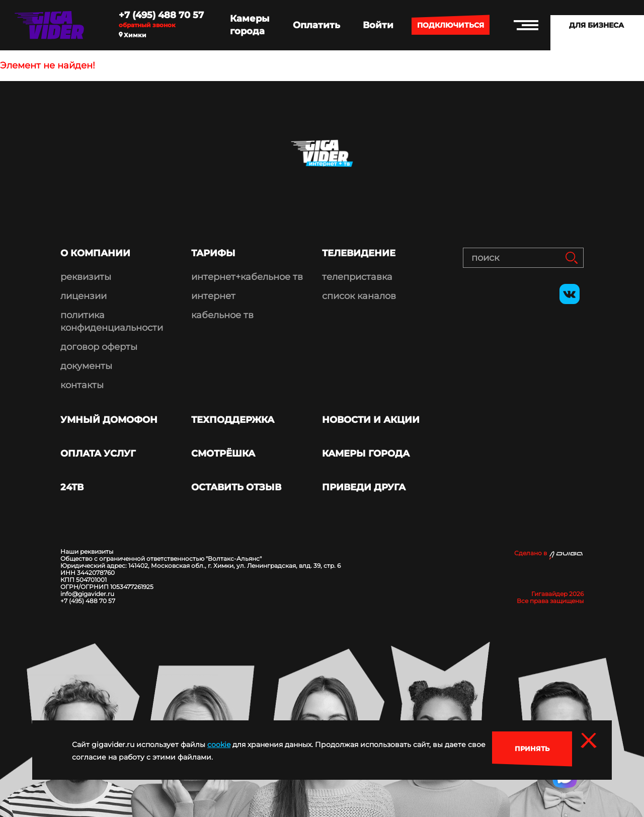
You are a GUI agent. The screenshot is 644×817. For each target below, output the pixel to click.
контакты (82, 385)
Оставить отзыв (236, 487)
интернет (213, 296)
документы (86, 366)
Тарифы (213, 253)
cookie (219, 745)
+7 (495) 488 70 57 (161, 15)
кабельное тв (222, 315)
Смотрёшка (223, 454)
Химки (133, 35)
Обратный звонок (147, 25)
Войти (378, 25)
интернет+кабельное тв (247, 277)
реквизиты (86, 277)
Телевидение (359, 253)
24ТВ (72, 487)
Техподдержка (233, 420)
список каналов (359, 296)
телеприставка (357, 277)
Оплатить (316, 25)
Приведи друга (364, 487)
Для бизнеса (596, 25)
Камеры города (250, 25)
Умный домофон (109, 420)
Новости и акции (371, 420)
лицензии (84, 296)
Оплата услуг (98, 454)
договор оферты (99, 347)
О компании (95, 253)
